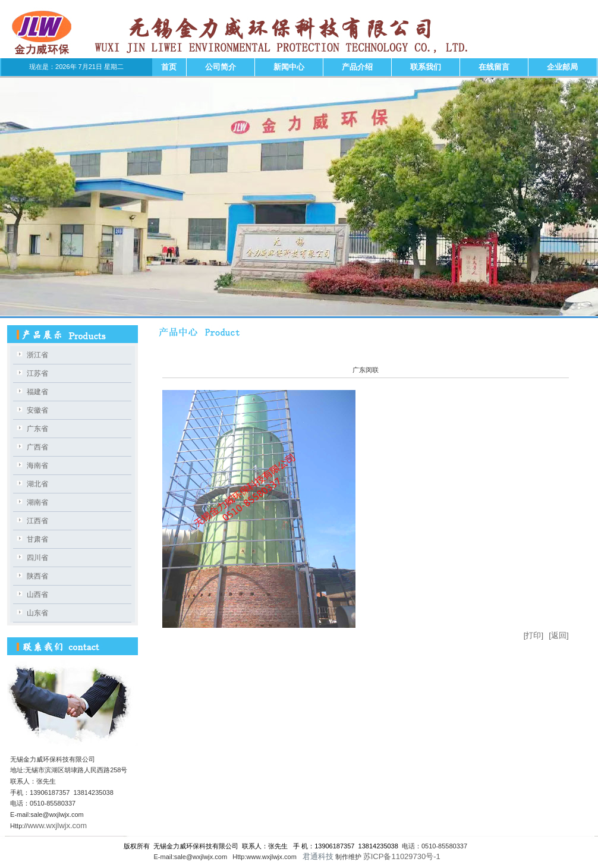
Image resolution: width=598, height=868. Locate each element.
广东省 (37, 429)
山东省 (37, 613)
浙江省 (37, 355)
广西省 (37, 447)
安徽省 (37, 410)
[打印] (534, 635)
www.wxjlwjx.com (57, 825)
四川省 (37, 558)
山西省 (37, 595)
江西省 (37, 521)
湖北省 (37, 484)
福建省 (37, 392)
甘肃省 (37, 539)
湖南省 (37, 502)
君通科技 (317, 856)
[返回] (558, 635)
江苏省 (37, 373)
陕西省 (37, 576)
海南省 (37, 466)
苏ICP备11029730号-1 (403, 856)
